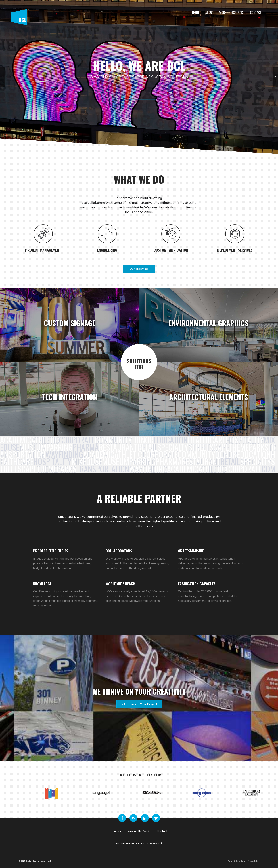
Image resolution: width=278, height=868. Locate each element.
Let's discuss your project (139, 704)
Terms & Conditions (237, 861)
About (210, 12)
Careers (116, 831)
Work (223, 12)
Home (196, 12)
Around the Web (139, 831)
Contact (256, 12)
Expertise (238, 12)
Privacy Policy (253, 861)
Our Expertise (139, 269)
